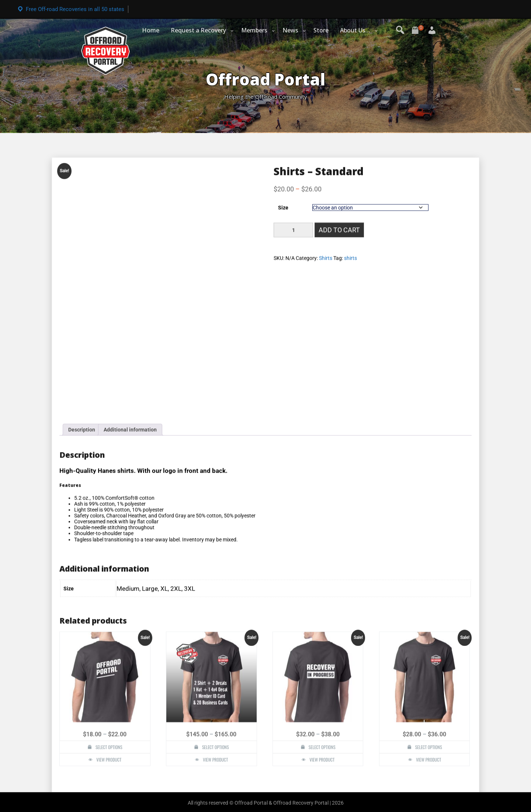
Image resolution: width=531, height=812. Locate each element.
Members (254, 30)
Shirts (326, 663)
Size (283, 613)
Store (321, 30)
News (290, 30)
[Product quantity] (293, 635)
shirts (350, 663)
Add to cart (339, 635)
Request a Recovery (198, 30)
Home (151, 30)
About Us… (355, 30)
